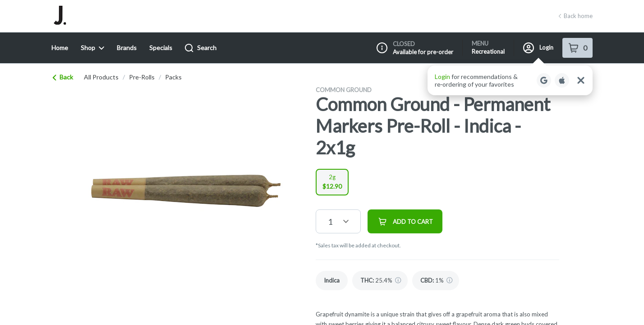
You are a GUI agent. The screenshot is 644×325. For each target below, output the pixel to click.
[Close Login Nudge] (581, 80)
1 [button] (330, 222)
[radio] (332, 182)
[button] (510, 80)
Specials (161, 48)
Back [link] (63, 77)
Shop (92, 48)
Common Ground (344, 90)
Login (538, 48)
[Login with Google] (544, 80)
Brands (127, 48)
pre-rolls (142, 77)
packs (173, 77)
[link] (332, 281)
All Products (101, 77)
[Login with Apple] (562, 80)
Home (60, 48)
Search (201, 48)
